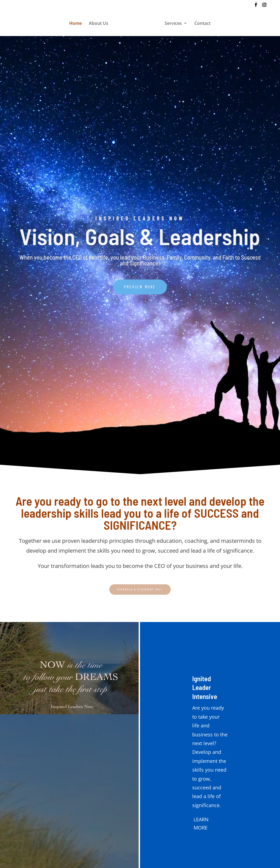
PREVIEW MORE (140, 284)
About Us (99, 24)
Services (173, 24)
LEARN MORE (201, 824)
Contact (202, 24)
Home (75, 24)
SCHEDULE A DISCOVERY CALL (140, 589)
